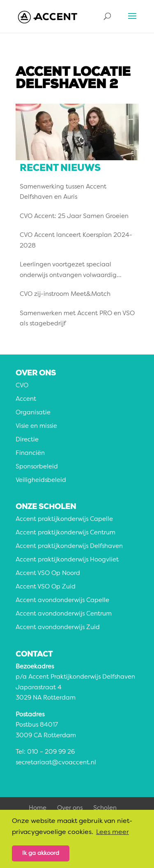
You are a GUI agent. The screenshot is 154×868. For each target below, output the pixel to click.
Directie (27, 440)
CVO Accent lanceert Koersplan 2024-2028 (76, 241)
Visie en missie (36, 426)
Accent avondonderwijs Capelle (62, 601)
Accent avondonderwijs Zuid (58, 628)
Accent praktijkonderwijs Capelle (64, 519)
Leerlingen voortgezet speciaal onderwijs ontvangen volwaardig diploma (68, 271)
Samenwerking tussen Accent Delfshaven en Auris (63, 192)
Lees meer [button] (113, 832)
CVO (22, 386)
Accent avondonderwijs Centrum (64, 614)
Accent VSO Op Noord (48, 574)
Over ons (70, 808)
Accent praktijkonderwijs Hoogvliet (67, 560)
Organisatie (33, 413)
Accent (26, 399)
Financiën (30, 453)
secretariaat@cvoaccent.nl (56, 763)
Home (38, 808)
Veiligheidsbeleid (41, 481)
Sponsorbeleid (37, 467)
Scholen (105, 808)
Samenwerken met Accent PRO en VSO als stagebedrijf (77, 319)
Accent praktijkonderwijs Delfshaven (69, 546)
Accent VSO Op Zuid (46, 587)
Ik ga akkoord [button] (41, 853)
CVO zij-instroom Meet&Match (65, 294)
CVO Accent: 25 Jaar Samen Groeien (74, 217)
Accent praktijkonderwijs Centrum (66, 533)
